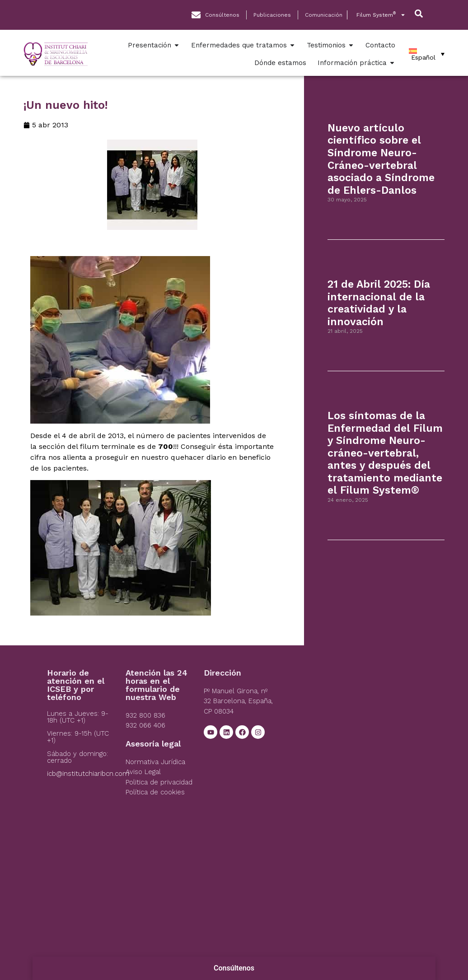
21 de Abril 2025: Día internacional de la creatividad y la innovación (379, 303)
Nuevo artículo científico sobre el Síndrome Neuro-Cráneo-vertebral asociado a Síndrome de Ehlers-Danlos (381, 159)
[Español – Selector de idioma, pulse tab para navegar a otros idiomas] (427, 54)
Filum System (381, 15)
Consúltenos (234, 968)
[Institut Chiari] (352, 737)
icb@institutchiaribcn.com (88, 774)
